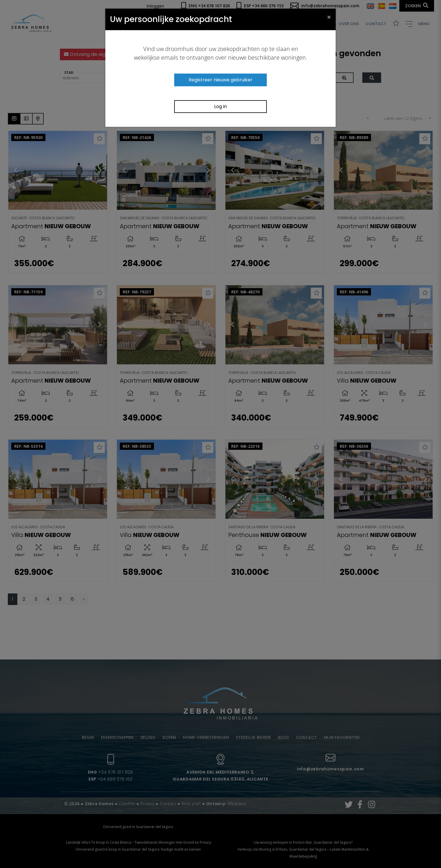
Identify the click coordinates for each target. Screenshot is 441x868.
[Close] (329, 17)
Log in (220, 106)
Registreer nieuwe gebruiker (221, 80)
